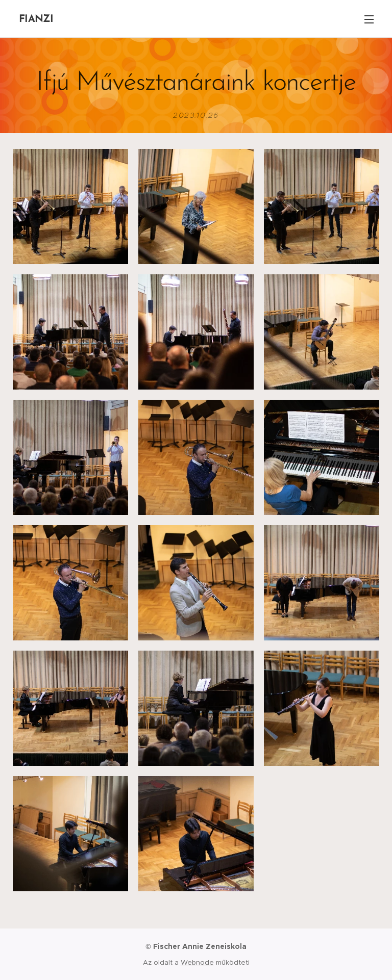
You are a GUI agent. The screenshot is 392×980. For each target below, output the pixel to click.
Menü (369, 19)
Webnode (197, 962)
